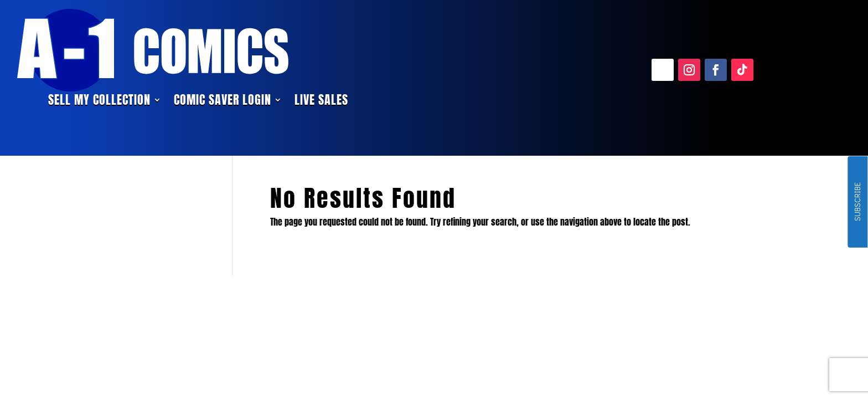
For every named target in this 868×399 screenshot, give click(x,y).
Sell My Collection (99, 102)
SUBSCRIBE (857, 202)
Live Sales (321, 102)
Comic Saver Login (223, 102)
